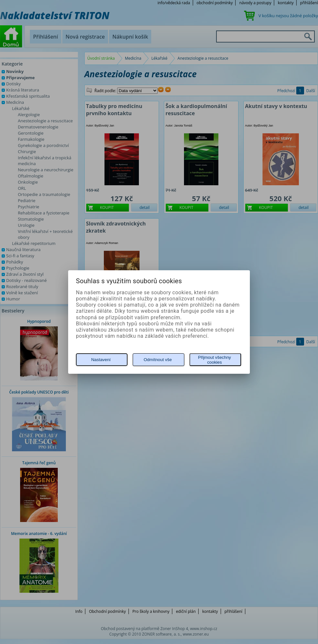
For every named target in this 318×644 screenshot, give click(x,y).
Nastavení (101, 360)
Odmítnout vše (158, 360)
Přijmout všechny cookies (214, 360)
